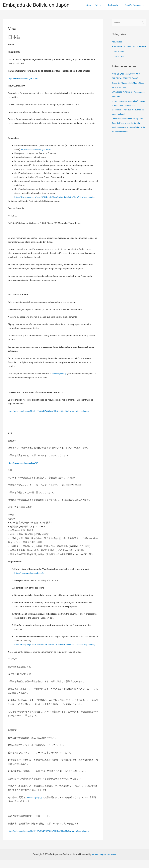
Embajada (113, 5)
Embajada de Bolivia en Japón (36, 5)
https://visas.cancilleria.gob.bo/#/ (37, 149)
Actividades (117, 42)
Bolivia (98, 5)
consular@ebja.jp (60, 378)
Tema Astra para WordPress (104, 862)
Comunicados (118, 56)
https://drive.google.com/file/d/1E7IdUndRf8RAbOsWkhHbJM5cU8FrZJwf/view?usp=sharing (52, 415)
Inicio (88, 5)
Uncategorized (119, 61)
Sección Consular (133, 5)
